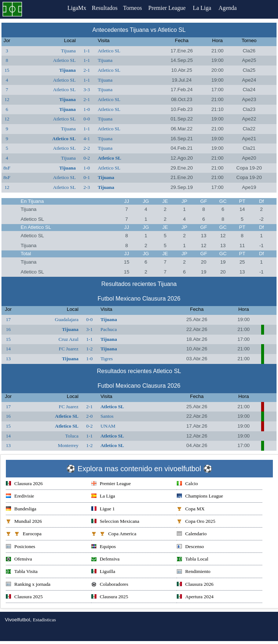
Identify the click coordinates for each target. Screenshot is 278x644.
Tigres (107, 359)
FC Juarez (69, 349)
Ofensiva (19, 560)
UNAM (108, 426)
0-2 (87, 158)
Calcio (187, 484)
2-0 (89, 416)
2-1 (87, 70)
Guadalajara (67, 319)
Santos (107, 416)
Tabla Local (193, 560)
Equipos (104, 547)
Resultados (105, 8)
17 (8, 319)
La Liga (205, 8)
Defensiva (105, 560)
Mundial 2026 (24, 522)
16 (8, 329)
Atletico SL (109, 51)
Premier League (169, 8)
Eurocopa (24, 534)
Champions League (200, 497)
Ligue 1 (103, 509)
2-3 (87, 187)
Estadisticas (44, 620)
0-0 (87, 119)
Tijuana (68, 51)
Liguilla (103, 572)
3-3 (87, 90)
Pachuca (109, 329)
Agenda (230, 8)
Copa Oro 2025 (196, 522)
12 (7, 99)
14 (8, 349)
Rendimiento (194, 572)
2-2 (87, 148)
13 (8, 359)
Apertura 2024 (195, 597)
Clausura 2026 (24, 484)
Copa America (114, 534)
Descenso (190, 547)
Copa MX (191, 509)
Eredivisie (20, 497)
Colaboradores (110, 585)
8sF (7, 168)
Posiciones (21, 547)
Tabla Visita (22, 572)
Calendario (192, 534)
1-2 (89, 349)
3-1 (89, 329)
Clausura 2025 (24, 597)
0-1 (87, 177)
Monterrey (68, 445)
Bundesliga (21, 509)
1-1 (87, 51)
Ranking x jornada (28, 585)
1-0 (87, 109)
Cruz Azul (68, 339)
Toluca (72, 436)
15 (7, 70)
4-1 (87, 139)
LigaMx (75, 8)
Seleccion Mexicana (115, 522)
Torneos (134, 8)
